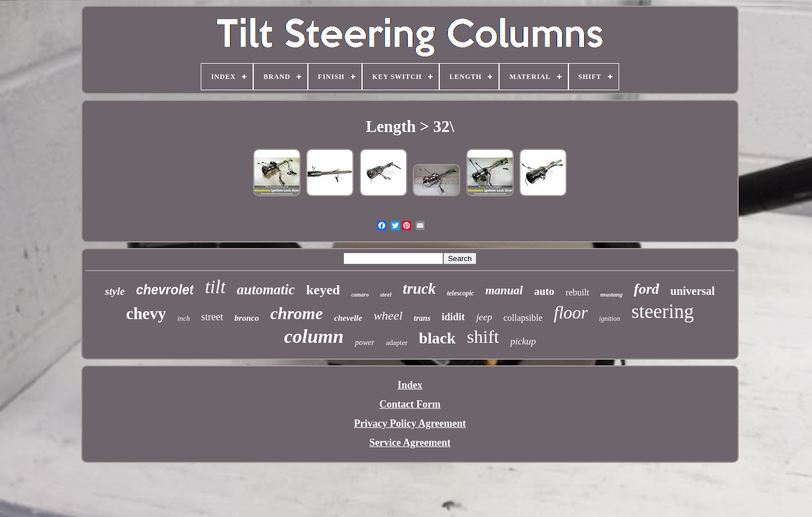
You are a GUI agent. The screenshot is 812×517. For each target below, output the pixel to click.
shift (483, 337)
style (115, 291)
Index (410, 385)
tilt (215, 287)
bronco (247, 318)
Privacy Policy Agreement (410, 423)
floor (571, 313)
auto (544, 291)
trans (422, 318)
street (212, 317)
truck (419, 289)
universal (693, 291)
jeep (484, 317)
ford (646, 289)
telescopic (461, 293)
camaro (360, 295)
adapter (396, 343)
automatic (266, 290)
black (437, 338)
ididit (453, 317)
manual (504, 290)
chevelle (348, 318)
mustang (612, 294)
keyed (323, 290)
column (314, 336)
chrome (296, 313)
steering (663, 311)
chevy (146, 313)
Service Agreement (410, 443)
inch (183, 318)
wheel (388, 315)
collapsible (523, 318)
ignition (609, 319)
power (365, 343)
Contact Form (410, 404)
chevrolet (165, 290)
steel (386, 294)
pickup (523, 341)
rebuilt (577, 292)
